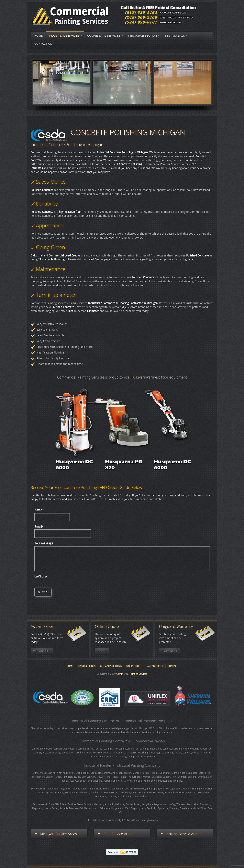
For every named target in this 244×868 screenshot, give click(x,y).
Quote (102, 651)
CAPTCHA (41, 576)
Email (39, 527)
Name (39, 510)
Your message (44, 543)
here (190, 260)
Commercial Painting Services (132, 674)
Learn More (170, 651)
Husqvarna (139, 377)
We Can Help (42, 651)
